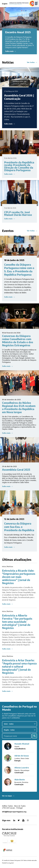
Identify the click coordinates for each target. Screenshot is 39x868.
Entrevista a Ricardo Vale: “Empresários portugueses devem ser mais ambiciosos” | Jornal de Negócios (19, 577)
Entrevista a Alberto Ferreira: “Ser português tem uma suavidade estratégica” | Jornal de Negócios (17, 622)
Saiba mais (9, 51)
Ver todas (31, 62)
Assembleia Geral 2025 (16, 470)
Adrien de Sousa (22, 756)
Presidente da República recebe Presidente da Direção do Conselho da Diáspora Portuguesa (19, 166)
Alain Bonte (20, 780)
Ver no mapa (7, 796)
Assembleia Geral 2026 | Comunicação (19, 97)
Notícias (10, 567)
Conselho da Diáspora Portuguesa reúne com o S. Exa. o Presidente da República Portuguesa (19, 270)
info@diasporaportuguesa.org (14, 812)
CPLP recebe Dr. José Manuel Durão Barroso (18, 213)
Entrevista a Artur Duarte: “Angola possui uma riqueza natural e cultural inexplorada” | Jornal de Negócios (19, 667)
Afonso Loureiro (22, 768)
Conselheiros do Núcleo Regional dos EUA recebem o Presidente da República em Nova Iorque (19, 407)
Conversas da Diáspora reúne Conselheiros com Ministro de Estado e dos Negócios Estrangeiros (18, 341)
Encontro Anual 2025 (18, 32)
